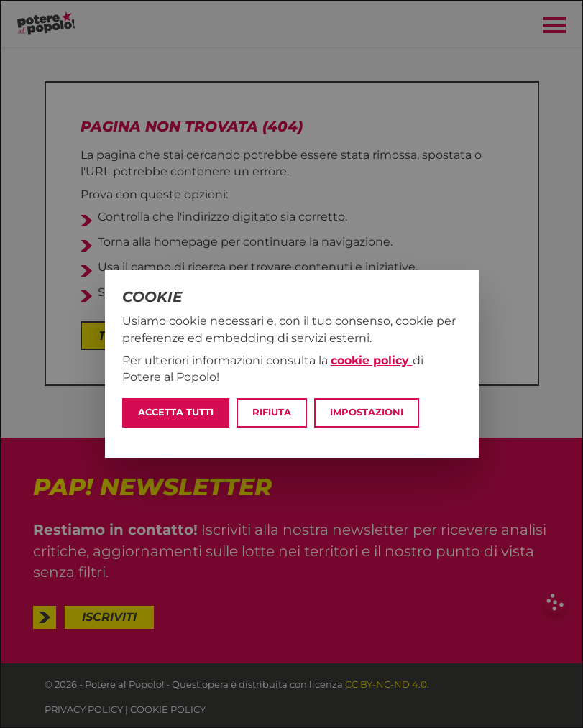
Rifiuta (272, 412)
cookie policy (372, 360)
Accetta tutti (176, 412)
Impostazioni (367, 412)
